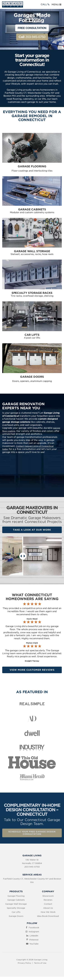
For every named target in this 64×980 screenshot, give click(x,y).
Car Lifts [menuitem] (16, 912)
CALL (45, 4)
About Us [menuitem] (48, 908)
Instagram (34, 932)
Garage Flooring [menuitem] (16, 896)
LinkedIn (34, 936)
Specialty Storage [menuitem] (16, 908)
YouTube (34, 944)
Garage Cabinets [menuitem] (16, 900)
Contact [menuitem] (48, 904)
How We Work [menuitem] (48, 912)
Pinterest (34, 940)
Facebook (34, 928)
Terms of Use (40, 963)
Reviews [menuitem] (48, 900)
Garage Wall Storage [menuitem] (16, 904)
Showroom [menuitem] (48, 896)
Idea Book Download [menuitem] (48, 916)
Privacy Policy (24, 963)
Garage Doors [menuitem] (16, 916)
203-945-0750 (32, 37)
